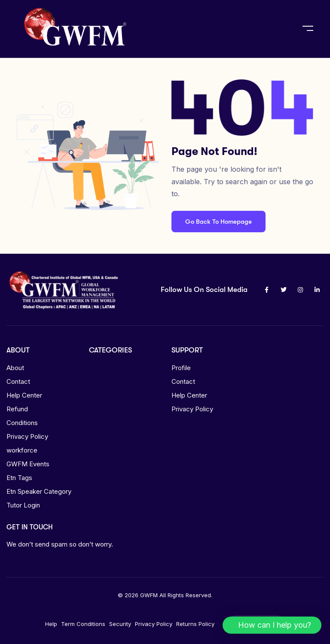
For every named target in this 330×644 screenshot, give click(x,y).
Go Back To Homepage (218, 222)
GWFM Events (28, 464)
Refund (17, 409)
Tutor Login (23, 505)
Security (120, 624)
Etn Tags (19, 478)
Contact (18, 381)
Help (51, 624)
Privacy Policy (27, 436)
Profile (181, 368)
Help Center (24, 395)
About (15, 368)
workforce (22, 450)
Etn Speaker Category (39, 491)
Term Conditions (83, 624)
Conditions (22, 423)
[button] (272, 625)
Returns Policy (195, 624)
